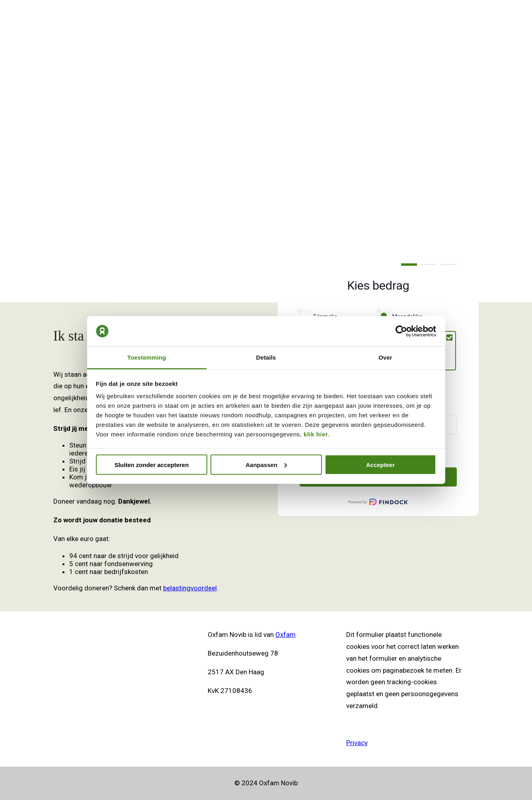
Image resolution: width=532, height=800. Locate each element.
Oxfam (285, 635)
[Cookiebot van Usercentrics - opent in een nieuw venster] (401, 331)
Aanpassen (266, 464)
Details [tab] (266, 357)
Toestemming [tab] (147, 357)
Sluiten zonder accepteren (152, 464)
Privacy (357, 743)
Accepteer (381, 464)
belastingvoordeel (190, 588)
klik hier (316, 434)
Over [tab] (385, 357)
